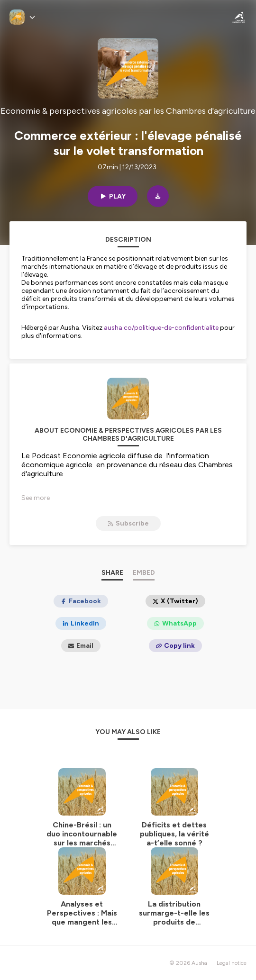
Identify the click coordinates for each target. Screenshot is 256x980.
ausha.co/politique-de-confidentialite (161, 328)
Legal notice (232, 963)
